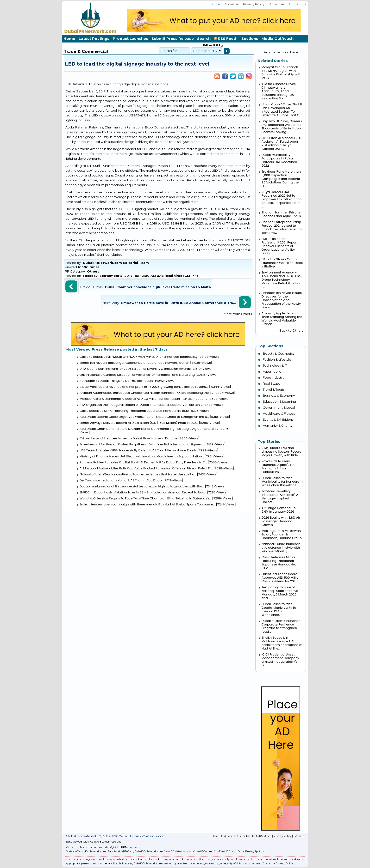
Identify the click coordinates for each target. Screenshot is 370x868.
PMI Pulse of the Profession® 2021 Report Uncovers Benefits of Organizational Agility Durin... (280, 246)
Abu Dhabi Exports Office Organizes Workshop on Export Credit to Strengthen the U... (144, 417)
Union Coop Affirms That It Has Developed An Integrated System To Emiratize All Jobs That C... (282, 110)
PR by (218, 45)
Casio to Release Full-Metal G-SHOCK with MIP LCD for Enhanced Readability (139, 357)
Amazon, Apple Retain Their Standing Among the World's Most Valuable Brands (282, 319)
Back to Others (291, 330)
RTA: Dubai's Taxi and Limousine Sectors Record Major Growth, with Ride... (282, 452)
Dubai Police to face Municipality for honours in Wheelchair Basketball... (282, 482)
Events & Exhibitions (278, 419)
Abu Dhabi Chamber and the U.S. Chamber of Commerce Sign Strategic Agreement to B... (149, 429)
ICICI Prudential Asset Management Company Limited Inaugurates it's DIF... (280, 660)
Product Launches (130, 39)
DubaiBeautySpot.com (252, 851)
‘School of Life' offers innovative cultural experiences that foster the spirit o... (138, 474)
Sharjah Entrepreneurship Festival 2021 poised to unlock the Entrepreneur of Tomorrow (282, 227)
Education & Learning (279, 401)
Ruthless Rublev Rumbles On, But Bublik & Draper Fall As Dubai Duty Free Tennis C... (143, 462)
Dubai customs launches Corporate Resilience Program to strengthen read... (281, 626)
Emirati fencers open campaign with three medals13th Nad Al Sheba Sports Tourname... (147, 504)
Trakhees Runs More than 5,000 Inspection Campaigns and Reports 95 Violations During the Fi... (281, 179)
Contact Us (234, 836)
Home (215, 4)
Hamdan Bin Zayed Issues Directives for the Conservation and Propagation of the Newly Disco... (282, 300)
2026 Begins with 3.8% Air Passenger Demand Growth (281, 521)
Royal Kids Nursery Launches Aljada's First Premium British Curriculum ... (279, 467)
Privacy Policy (254, 4)
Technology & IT (275, 365)
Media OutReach (278, 39)
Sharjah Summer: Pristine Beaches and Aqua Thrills (281, 214)
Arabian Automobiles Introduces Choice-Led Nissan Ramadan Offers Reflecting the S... (147, 393)
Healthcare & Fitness (279, 413)
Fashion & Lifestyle (277, 359)
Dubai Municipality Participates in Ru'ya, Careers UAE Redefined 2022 (279, 160)
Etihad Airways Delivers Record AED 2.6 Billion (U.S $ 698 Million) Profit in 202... (139, 423)
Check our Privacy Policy (278, 863)
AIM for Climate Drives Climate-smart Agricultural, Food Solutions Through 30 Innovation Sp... (279, 91)
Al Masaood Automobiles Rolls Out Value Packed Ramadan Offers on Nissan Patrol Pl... (146, 468)
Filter (208, 45)
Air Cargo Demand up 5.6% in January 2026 (279, 510)
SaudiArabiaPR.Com (120, 851)
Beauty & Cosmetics (279, 353)
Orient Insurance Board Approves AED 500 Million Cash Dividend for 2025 (281, 578)
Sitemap (299, 836)
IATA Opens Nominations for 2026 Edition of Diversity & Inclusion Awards (135, 369)
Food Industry (273, 377)
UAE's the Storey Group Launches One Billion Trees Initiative (282, 263)
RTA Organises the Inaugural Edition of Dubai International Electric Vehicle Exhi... (141, 405)
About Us (219, 836)
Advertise (277, 4)
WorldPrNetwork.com (92, 851)
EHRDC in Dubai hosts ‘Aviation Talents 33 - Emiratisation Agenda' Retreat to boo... (143, 492)
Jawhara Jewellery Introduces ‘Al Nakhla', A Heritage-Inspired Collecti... (280, 497)
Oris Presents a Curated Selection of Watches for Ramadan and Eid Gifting (137, 375)
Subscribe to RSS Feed (257, 836)
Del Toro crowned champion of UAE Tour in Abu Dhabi (121, 480)
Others (93, 271)
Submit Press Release (173, 39)
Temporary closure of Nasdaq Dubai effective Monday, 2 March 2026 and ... (280, 593)
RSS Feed (226, 39)
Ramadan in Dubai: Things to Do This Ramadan (117, 381)
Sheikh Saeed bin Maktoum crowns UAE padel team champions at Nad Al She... (282, 643)
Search (204, 39)
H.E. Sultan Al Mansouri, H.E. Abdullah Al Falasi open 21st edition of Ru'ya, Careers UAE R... (282, 143)
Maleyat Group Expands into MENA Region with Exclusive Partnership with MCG (282, 73)
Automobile (272, 371)
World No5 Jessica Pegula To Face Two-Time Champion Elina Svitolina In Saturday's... (145, 498)
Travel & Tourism (275, 389)
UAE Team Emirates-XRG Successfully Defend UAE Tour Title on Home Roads (138, 450)
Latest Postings (94, 39)
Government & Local (279, 407)
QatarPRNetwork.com (178, 851)
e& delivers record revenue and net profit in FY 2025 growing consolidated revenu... (144, 387)
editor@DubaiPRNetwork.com (123, 847)
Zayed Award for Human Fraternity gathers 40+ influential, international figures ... (142, 444)
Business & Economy (279, 395)
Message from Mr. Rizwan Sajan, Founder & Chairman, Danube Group (282, 534)
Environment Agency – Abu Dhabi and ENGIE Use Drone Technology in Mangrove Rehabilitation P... (281, 280)
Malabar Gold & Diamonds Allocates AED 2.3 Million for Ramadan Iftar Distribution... (144, 399)
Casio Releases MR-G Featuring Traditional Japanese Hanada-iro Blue (134, 411)
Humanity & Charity (278, 425)
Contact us (297, 4)
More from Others (238, 314)
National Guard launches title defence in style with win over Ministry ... (281, 548)
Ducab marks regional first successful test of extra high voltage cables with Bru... (142, 486)
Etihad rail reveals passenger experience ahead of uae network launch (135, 363)
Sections (250, 39)
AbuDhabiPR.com (225, 851)
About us (231, 4)
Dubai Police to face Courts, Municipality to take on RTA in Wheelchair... (279, 609)
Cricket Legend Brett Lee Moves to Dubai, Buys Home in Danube (129, 438)
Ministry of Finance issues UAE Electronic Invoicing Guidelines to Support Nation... (142, 456)
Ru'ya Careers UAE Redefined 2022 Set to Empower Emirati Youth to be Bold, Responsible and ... (282, 199)
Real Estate (272, 383)
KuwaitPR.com (202, 851)
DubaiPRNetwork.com (149, 851)
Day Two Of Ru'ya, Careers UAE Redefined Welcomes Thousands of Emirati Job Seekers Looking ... (282, 127)
